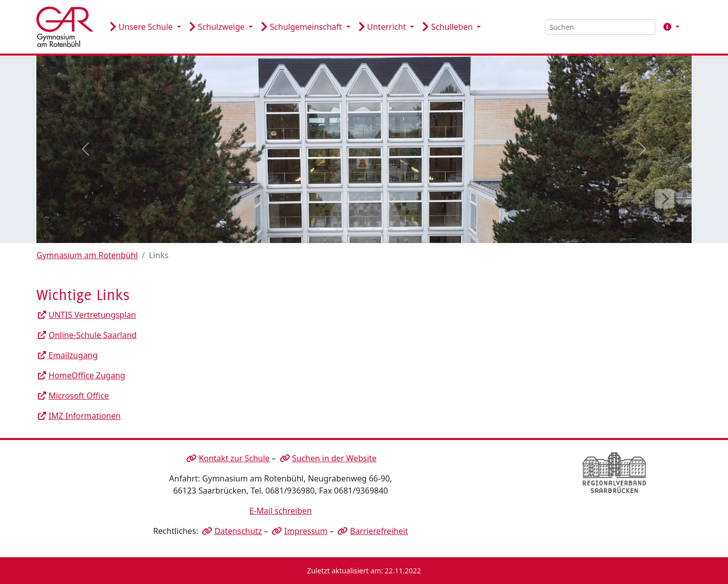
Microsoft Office (79, 396)
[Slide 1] (328, 229)
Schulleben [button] (448, 27)
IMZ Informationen (85, 416)
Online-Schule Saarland (93, 335)
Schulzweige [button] (218, 27)
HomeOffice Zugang (87, 375)
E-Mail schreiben (280, 511)
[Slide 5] (400, 229)
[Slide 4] (382, 229)
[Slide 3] (364, 229)
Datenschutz (238, 531)
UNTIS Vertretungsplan (92, 315)
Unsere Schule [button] (142, 27)
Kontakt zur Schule (234, 458)
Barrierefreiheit (379, 531)
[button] (669, 27)
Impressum (306, 531)
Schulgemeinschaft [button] (302, 27)
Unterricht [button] (383, 27)
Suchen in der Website (334, 458)
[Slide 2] (346, 229)
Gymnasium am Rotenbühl (87, 255)
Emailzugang (73, 355)
